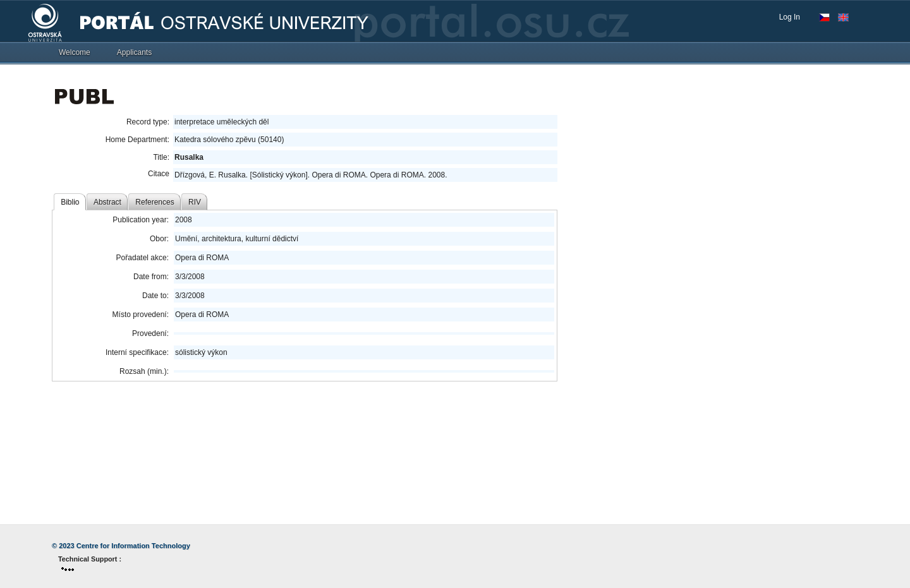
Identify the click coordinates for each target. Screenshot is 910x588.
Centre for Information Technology (133, 546)
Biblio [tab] (70, 202)
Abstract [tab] (107, 202)
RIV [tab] (195, 202)
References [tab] (155, 202)
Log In (790, 17)
